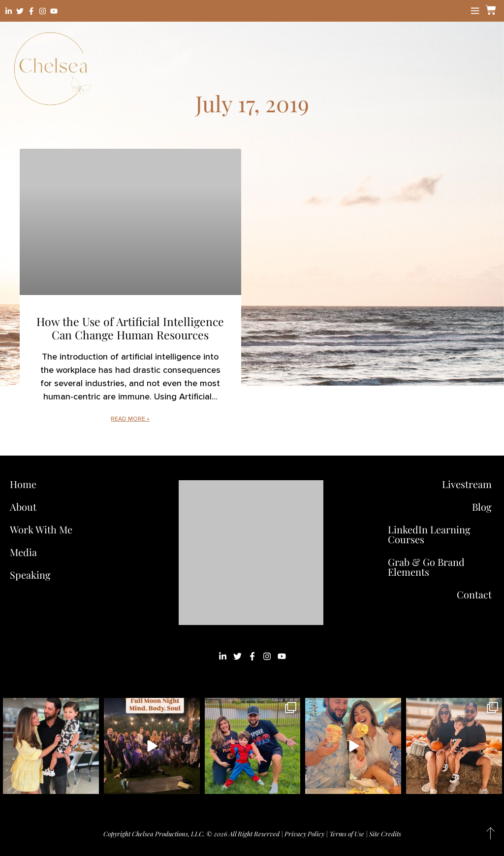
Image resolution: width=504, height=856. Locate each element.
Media (23, 552)
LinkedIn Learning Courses (429, 534)
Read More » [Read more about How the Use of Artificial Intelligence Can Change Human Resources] (130, 419)
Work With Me (44, 529)
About (23, 507)
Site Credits (385, 834)
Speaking (30, 575)
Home (23, 484)
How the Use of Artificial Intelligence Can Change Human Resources (130, 328)
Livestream (467, 484)
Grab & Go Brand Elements (426, 567)
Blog (482, 507)
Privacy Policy (304, 834)
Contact (474, 594)
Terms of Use (347, 834)
